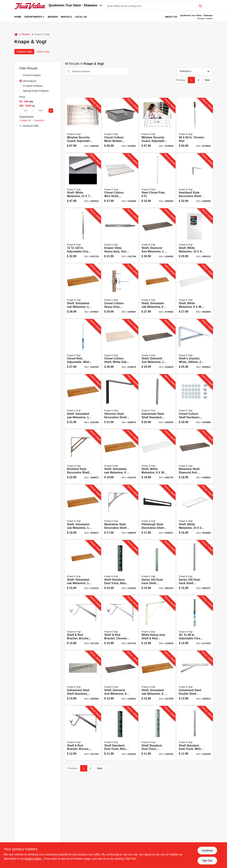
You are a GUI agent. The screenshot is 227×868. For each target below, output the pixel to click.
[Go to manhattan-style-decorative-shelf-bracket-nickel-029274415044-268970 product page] (120, 512)
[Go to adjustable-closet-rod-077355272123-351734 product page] (83, 236)
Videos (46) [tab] (43, 52)
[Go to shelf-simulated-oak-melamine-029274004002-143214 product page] (83, 567)
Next (207, 80)
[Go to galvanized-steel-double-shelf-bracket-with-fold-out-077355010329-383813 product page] (195, 678)
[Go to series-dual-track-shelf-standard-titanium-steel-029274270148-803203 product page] (157, 567)
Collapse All (25, 120)
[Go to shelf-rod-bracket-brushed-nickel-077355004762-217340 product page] (83, 623)
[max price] (41, 111)
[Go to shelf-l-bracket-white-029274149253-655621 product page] (195, 346)
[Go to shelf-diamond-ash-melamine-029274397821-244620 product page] (157, 236)
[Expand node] (21, 126)
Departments (33, 17)
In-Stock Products (33, 86)
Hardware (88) (31, 126)
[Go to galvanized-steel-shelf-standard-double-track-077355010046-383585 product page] (83, 678)
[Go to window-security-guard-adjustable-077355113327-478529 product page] (157, 125)
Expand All (39, 120)
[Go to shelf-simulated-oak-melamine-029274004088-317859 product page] (157, 678)
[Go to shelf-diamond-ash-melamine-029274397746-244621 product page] (120, 678)
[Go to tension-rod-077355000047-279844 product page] (195, 125)
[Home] (16, 34)
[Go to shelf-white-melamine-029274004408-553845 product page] (195, 291)
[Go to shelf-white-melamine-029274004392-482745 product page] (157, 457)
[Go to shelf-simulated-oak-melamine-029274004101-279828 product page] (157, 291)
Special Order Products (36, 91)
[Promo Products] (21, 75)
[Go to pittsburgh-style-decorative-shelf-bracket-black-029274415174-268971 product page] (157, 512)
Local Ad (81, 17)
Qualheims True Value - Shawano (75, 5)
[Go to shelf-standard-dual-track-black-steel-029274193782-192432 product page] (120, 567)
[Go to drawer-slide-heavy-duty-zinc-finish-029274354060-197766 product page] (120, 236)
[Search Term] (154, 6)
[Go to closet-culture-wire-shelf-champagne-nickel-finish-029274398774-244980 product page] (120, 181)
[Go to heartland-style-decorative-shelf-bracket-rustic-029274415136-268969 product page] (195, 181)
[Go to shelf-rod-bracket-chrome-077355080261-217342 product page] (120, 623)
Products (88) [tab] (24, 52)
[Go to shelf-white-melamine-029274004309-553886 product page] (195, 512)
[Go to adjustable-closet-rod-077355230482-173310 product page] (195, 623)
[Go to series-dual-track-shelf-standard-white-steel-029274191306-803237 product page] (195, 567)
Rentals (66, 17)
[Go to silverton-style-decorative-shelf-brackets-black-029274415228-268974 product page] (120, 402)
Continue (207, 851)
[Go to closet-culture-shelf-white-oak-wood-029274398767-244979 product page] (120, 346)
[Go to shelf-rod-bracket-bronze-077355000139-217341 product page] (83, 733)
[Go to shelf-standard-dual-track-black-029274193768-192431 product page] (120, 733)
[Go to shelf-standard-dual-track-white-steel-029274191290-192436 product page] (195, 733)
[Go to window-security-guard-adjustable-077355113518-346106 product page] (83, 125)
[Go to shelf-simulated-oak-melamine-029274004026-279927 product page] (83, 291)
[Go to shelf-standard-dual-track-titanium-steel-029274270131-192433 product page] (157, 733)
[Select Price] (51, 111)
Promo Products (32, 75)
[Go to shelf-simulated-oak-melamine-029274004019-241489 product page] (83, 402)
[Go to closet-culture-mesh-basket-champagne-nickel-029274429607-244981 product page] (120, 125)
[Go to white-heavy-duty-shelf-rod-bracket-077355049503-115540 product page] (157, 623)
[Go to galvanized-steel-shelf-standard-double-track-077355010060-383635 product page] (157, 402)
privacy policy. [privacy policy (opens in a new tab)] (33, 859)
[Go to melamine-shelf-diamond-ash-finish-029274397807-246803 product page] (195, 457)
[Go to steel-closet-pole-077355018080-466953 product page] (157, 181)
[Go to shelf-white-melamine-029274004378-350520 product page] (83, 181)
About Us (171, 17)
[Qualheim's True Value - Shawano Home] (30, 6)
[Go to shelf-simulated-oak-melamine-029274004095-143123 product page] (120, 457)
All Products (30, 81)
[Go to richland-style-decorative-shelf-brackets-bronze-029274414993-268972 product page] (83, 457)
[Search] (200, 6)
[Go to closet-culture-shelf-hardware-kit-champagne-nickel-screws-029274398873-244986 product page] (195, 402)
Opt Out (207, 861)
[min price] (26, 111)
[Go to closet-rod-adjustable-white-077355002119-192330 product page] (83, 346)
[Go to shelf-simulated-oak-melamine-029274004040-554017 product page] (83, 512)
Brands (53, 17)
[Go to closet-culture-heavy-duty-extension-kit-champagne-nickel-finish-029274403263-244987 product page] (120, 291)
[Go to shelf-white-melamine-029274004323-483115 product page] (195, 236)
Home (18, 17)
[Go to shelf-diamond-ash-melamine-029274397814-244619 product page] (157, 346)
